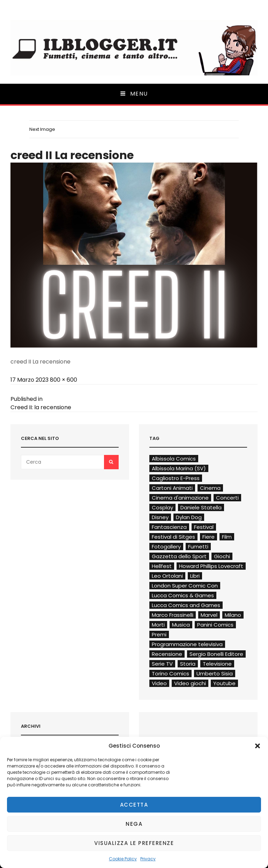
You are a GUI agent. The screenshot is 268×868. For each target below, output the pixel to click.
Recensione (167, 654)
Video (159, 683)
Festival (204, 527)
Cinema (210, 488)
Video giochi (190, 683)
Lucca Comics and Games (186, 605)
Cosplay (162, 507)
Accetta (134, 805)
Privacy (148, 859)
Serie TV (162, 664)
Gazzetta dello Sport (179, 556)
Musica (181, 625)
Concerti (227, 498)
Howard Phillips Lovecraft (211, 566)
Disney (160, 517)
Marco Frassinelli (173, 615)
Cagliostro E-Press (176, 478)
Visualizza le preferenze (134, 843)
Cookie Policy (123, 859)
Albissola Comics (174, 459)
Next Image (42, 129)
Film (227, 537)
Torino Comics (170, 674)
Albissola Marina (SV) (179, 468)
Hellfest (162, 566)
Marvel (209, 615)
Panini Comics (215, 625)
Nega (134, 824)
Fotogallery (166, 547)
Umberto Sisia (215, 674)
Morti (158, 625)
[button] (258, 746)
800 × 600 (64, 380)
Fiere (209, 537)
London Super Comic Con (185, 586)
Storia (188, 664)
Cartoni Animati (172, 488)
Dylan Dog (189, 517)
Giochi (222, 556)
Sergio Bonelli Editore (216, 654)
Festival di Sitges (173, 537)
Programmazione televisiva (187, 644)
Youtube (224, 683)
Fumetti (198, 547)
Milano (233, 615)
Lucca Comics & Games (183, 595)
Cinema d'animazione (180, 498)
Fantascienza (169, 527)
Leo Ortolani (167, 576)
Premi (159, 634)
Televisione (217, 664)
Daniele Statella (201, 507)
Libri (195, 576)
